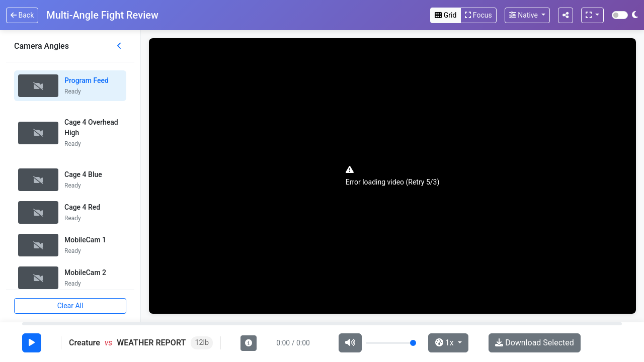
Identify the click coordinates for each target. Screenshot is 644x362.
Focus (478, 15)
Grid (446, 15)
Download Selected (535, 343)
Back (22, 15)
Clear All (70, 306)
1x (446, 343)
